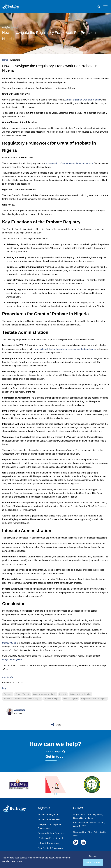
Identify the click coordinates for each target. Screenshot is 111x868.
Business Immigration (48, 814)
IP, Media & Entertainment (50, 838)
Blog (4, 688)
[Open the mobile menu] (105, 7)
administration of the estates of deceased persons (69, 163)
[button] (54, 794)
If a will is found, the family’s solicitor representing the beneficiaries (65, 349)
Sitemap (76, 836)
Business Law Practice (49, 819)
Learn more (16, 861)
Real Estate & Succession (50, 848)
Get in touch (55, 757)
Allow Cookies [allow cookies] (93, 862)
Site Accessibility (79, 832)
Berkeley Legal (10, 643)
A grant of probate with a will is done (83, 100)
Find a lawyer (55, 751)
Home (5, 60)
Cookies (103, 832)
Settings (93, 856)
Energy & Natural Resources (52, 833)
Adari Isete (20, 710)
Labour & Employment (49, 843)
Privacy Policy (93, 832)
